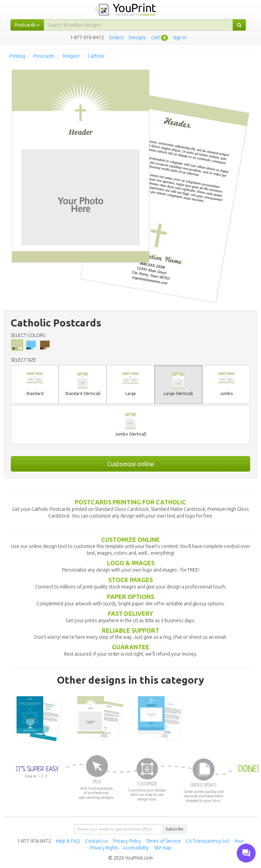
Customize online (131, 464)
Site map (163, 848)
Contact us (96, 841)
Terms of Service (164, 841)
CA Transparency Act (208, 841)
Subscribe (175, 829)
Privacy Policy (127, 841)
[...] (138, 25)
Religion (71, 56)
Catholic (96, 56)
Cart (155, 37)
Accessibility (136, 848)
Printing (17, 56)
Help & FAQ (68, 841)
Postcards (44, 56)
